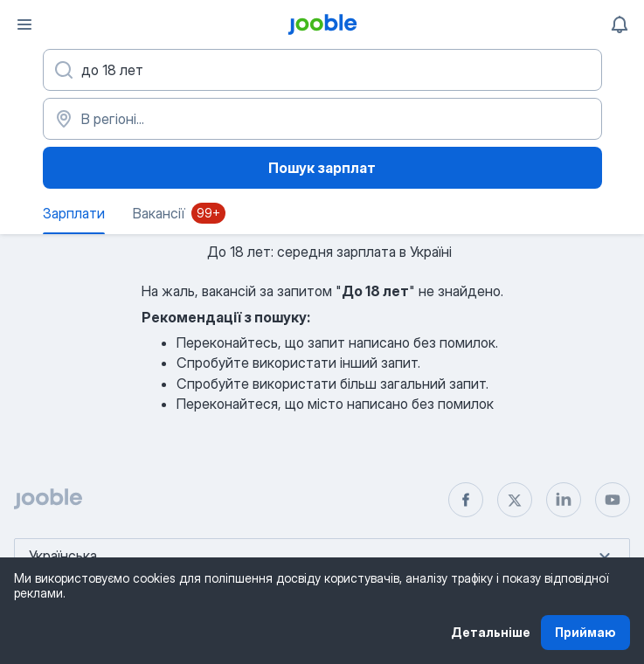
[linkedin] (564, 500)
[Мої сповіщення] (620, 24)
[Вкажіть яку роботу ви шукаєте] (322, 70)
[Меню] (24, 24)
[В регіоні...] (322, 119)
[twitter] (515, 500)
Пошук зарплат (322, 168)
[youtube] (613, 500)
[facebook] (466, 500)
